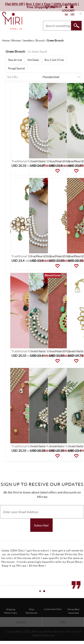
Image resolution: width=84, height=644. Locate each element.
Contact (21, 622)
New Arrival (15, 60)
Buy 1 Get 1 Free (54, 60)
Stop (82, 596)
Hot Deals (33, 60)
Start (78, 596)
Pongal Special (16, 68)
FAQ (63, 622)
